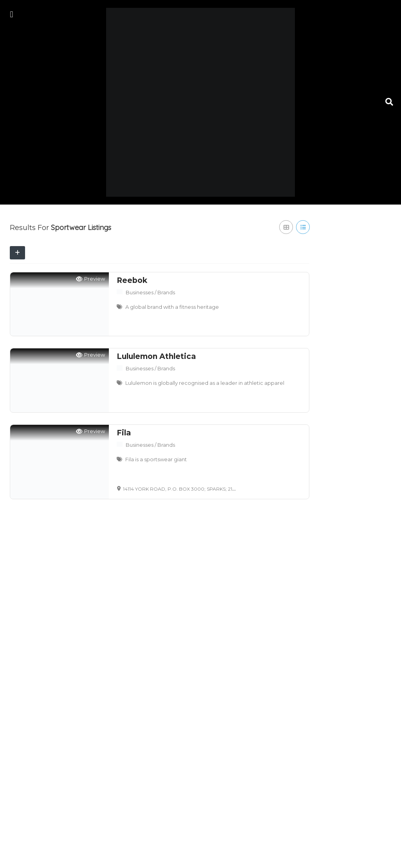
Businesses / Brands (150, 292)
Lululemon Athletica (156, 356)
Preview (90, 279)
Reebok (132, 280)
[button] (12, 14)
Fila (124, 433)
